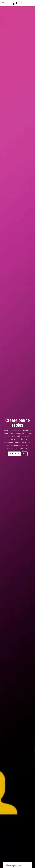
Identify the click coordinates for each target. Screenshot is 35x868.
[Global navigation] (3, 3)
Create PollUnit (14, 454)
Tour (25, 454)
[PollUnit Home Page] (18, 4)
